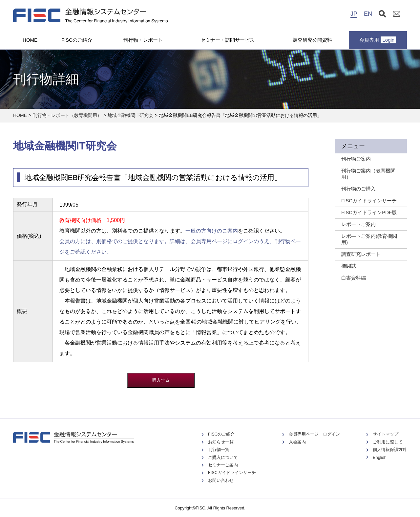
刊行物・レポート (143, 40)
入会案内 (297, 442)
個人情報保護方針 (390, 450)
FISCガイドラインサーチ (232, 472)
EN (368, 14)
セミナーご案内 (223, 465)
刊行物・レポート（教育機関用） (67, 115)
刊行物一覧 (219, 450)
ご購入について (223, 457)
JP (354, 14)
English (380, 457)
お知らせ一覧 (221, 442)
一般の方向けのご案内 (212, 231)
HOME (30, 40)
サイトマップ (386, 434)
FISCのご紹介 (77, 40)
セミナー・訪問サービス (228, 40)
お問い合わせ (221, 480)
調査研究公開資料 (312, 40)
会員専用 (378, 40)
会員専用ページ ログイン (314, 434)
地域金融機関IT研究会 (130, 115)
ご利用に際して (388, 442)
